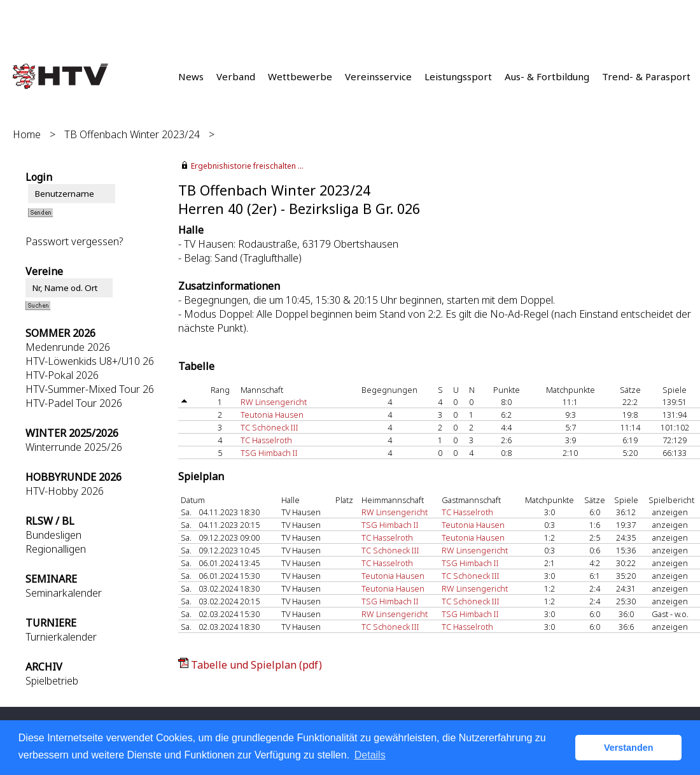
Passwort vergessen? (74, 241)
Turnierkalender (61, 637)
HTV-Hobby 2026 (65, 491)
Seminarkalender (64, 593)
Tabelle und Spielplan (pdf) (256, 665)
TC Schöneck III (269, 427)
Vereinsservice (378, 76)
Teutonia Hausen (272, 415)
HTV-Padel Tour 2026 (74, 403)
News (191, 76)
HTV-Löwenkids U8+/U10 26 (90, 361)
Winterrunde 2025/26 (74, 447)
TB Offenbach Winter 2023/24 (132, 134)
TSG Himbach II (269, 453)
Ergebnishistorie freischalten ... (247, 166)
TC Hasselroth (266, 440)
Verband (236, 76)
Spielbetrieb (52, 681)
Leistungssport (458, 76)
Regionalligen (56, 549)
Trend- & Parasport (646, 76)
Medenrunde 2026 (68, 347)
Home (27, 134)
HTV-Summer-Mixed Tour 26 (90, 389)
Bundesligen (53, 535)
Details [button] (370, 755)
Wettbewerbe (300, 76)
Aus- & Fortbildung (547, 76)
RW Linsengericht (274, 402)
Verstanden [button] (629, 748)
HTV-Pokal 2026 (62, 375)
